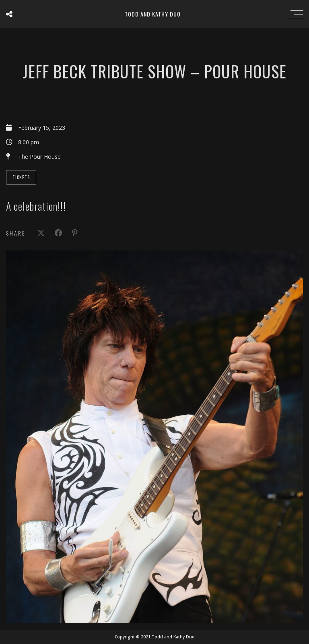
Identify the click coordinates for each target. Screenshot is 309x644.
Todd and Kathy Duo (153, 14)
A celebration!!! (36, 206)
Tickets (21, 177)
